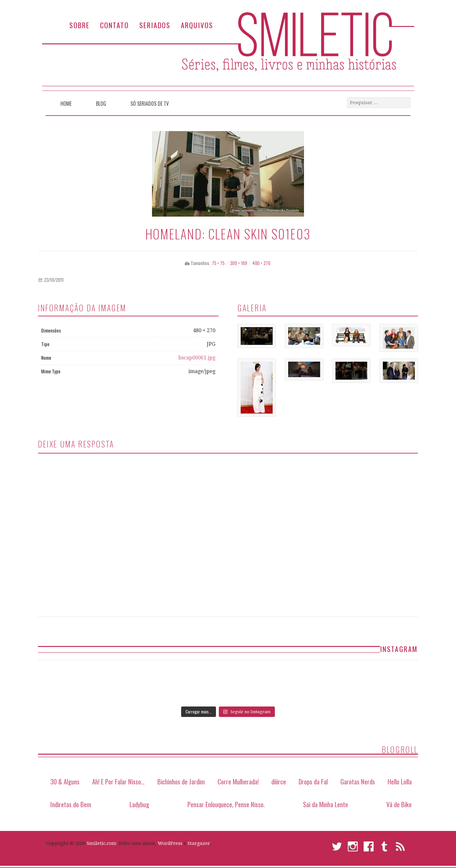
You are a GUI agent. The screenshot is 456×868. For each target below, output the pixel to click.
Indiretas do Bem (71, 804)
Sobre (79, 25)
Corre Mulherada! (238, 781)
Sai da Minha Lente (326, 804)
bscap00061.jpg (197, 358)
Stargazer (199, 843)
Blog (101, 104)
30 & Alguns (65, 781)
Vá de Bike (399, 804)
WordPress (170, 843)
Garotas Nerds (358, 781)
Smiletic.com (102, 843)
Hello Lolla (400, 781)
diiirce (279, 781)
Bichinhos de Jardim (181, 781)
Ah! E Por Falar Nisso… (118, 781)
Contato (114, 25)
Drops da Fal (313, 781)
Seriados (155, 25)
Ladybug (139, 804)
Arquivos (197, 25)
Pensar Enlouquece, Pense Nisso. (226, 804)
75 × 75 (218, 263)
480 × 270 (261, 263)
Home (66, 104)
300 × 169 (238, 263)
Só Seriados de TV (150, 104)
